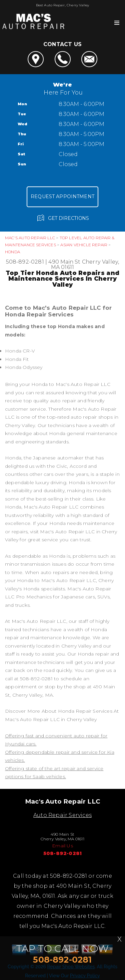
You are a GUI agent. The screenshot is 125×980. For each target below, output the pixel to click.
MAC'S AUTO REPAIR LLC (30, 238)
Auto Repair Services (62, 815)
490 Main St (64, 262)
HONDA (12, 252)
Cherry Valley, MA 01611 (85, 264)
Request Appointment (62, 196)
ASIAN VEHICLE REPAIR (84, 245)
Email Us (62, 846)
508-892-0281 (25, 262)
